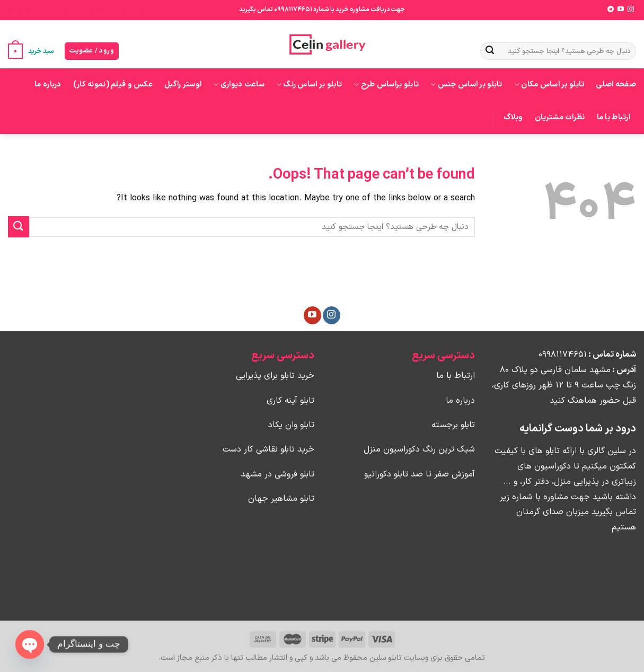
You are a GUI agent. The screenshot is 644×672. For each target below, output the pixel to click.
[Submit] (490, 51)
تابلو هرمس (100, 10)
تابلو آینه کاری (290, 401)
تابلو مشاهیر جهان (281, 499)
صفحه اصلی (616, 85)
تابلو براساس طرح (386, 85)
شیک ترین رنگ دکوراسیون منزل (419, 449)
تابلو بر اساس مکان (549, 85)
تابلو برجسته (60, 10)
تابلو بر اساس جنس (466, 85)
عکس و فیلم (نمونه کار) (113, 85)
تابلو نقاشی (23, 10)
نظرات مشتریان (560, 117)
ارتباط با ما (614, 117)
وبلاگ (513, 117)
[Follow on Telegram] (611, 10)
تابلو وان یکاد (291, 425)
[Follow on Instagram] (631, 10)
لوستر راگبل (183, 85)
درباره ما (48, 85)
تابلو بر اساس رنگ (309, 85)
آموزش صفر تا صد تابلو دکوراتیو (420, 474)
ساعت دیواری (239, 85)
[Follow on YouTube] (621, 10)
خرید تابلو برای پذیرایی (151, 10)
